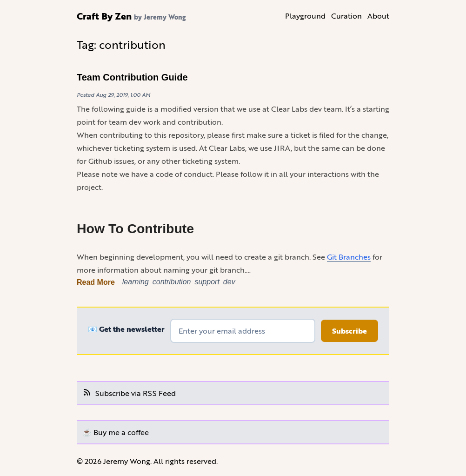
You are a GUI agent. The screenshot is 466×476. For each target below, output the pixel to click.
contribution (172, 282)
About (378, 16)
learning (136, 282)
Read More (96, 282)
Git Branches (349, 257)
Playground (305, 16)
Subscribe (349, 331)
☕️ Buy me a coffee (116, 432)
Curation (346, 16)
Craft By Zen (104, 16)
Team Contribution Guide (132, 77)
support (207, 282)
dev (229, 282)
